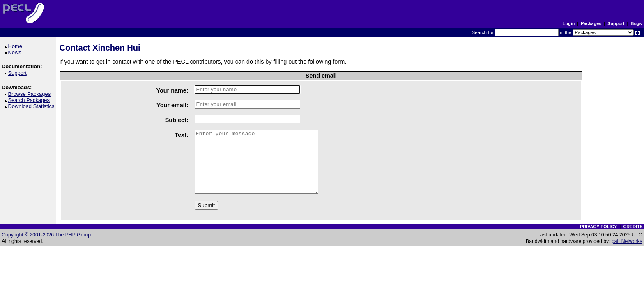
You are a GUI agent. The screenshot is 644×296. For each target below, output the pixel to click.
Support (616, 23)
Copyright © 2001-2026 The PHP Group (46, 235)
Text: (181, 135)
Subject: (177, 120)
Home (16, 46)
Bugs (636, 23)
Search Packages (30, 100)
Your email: (172, 105)
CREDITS (633, 227)
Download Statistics (32, 106)
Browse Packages (31, 94)
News (16, 52)
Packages (591, 23)
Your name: (172, 90)
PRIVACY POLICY (598, 227)
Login (569, 23)
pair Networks (627, 241)
